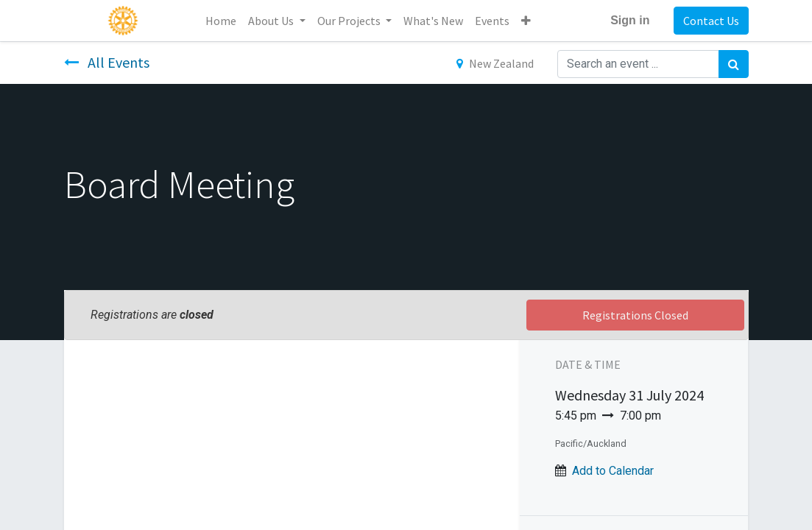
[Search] (734, 64)
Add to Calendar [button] (613, 471)
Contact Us (711, 21)
